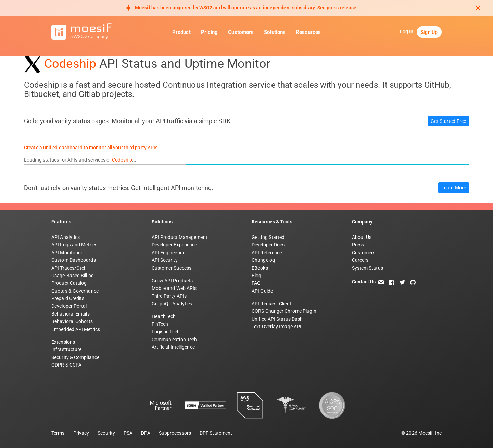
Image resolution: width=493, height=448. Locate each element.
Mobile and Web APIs (174, 288)
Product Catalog (69, 283)
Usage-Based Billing (73, 276)
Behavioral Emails (71, 314)
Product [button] (181, 32)
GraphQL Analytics (172, 304)
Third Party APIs (169, 296)
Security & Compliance (75, 357)
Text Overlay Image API (276, 327)
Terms (58, 433)
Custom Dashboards (74, 260)
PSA (128, 433)
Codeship (70, 64)
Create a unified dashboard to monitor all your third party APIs (91, 148)
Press (358, 245)
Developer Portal (69, 306)
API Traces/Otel (68, 268)
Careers (360, 260)
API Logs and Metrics (74, 245)
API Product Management (180, 237)
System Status (368, 268)
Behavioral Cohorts (72, 321)
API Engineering (169, 253)
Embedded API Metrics (76, 329)
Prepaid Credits (68, 298)
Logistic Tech (166, 332)
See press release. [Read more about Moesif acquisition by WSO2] (338, 8)
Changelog (263, 260)
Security (106, 433)
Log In (407, 31)
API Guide (262, 291)
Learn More (454, 188)
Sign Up (429, 32)
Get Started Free (448, 121)
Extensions (63, 342)
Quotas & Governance (75, 291)
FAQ (256, 283)
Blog (256, 276)
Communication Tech (174, 340)
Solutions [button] (275, 32)
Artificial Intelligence (173, 347)
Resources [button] (308, 32)
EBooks (260, 268)
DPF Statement (216, 433)
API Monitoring (67, 253)
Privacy (81, 433)
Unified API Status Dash (277, 319)
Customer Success (172, 268)
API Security (165, 260)
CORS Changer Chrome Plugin (284, 311)
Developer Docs (268, 245)
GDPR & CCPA (66, 365)
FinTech (160, 324)
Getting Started (268, 237)
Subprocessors (175, 433)
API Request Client (271, 304)
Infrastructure (66, 349)
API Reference (267, 253)
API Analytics (66, 237)
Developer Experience (174, 245)
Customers (241, 32)
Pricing (210, 32)
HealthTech (164, 316)
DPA (146, 433)
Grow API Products (172, 281)
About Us (362, 237)
